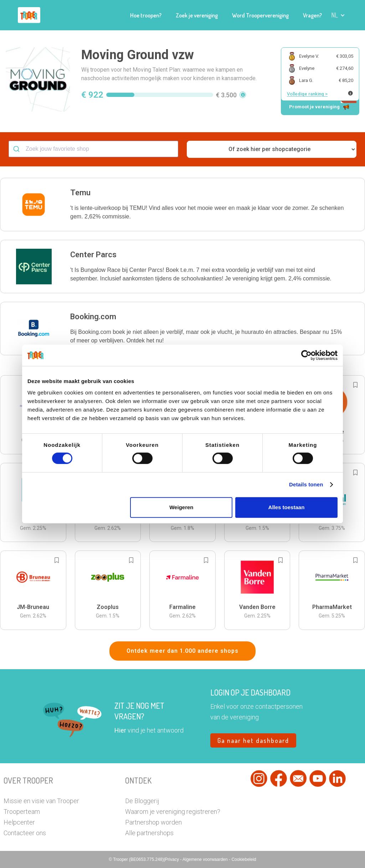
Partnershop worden (153, 822)
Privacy (173, 859)
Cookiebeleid (244, 859)
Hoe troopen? (146, 15)
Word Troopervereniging (260, 15)
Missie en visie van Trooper (41, 801)
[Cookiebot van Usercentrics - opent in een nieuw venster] (306, 355)
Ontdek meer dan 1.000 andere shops (182, 651)
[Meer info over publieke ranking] (350, 93)
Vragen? (312, 15)
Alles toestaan (287, 507)
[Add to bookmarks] (355, 385)
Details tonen (306, 484)
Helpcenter (19, 822)
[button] (338, 15)
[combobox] (93, 149)
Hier (120, 730)
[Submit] (17, 149)
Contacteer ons (25, 833)
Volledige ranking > (307, 94)
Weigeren (181, 507)
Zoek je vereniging (197, 15)
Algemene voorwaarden (206, 859)
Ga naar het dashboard (253, 740)
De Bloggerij (142, 801)
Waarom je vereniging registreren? (173, 812)
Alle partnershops (149, 833)
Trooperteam (22, 812)
